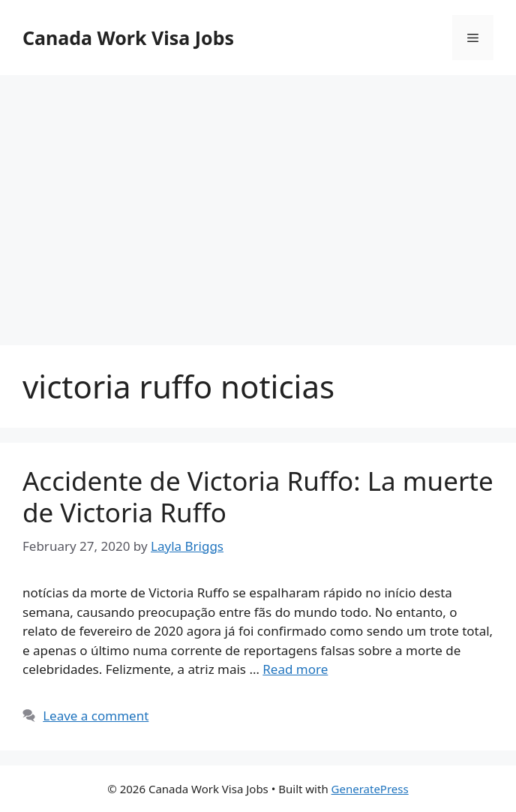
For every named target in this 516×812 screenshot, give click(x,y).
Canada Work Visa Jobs (128, 38)
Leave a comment (96, 716)
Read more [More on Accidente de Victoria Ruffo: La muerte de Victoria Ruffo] (295, 669)
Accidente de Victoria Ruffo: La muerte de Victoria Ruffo (258, 496)
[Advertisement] (258, 195)
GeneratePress (370, 789)
